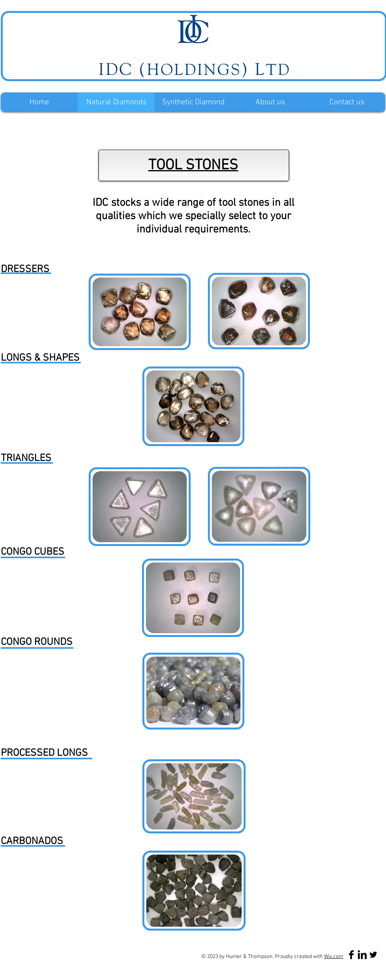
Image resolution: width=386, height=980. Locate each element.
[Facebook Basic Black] (351, 955)
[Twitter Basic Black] (373, 955)
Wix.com (334, 957)
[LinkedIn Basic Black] (362, 955)
